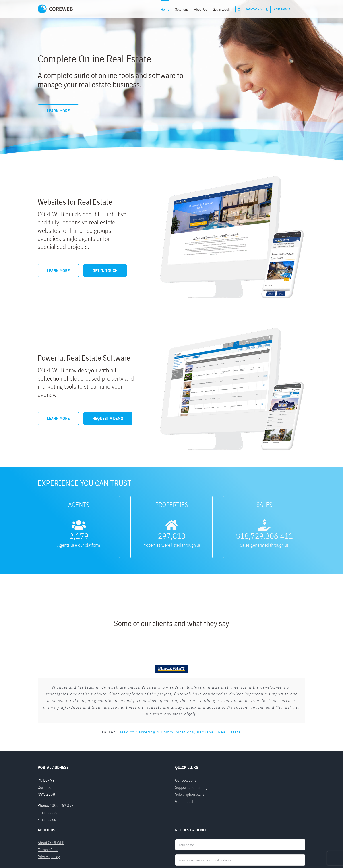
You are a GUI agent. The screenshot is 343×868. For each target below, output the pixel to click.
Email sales (47, 758)
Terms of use (48, 788)
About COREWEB (51, 781)
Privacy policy (49, 795)
